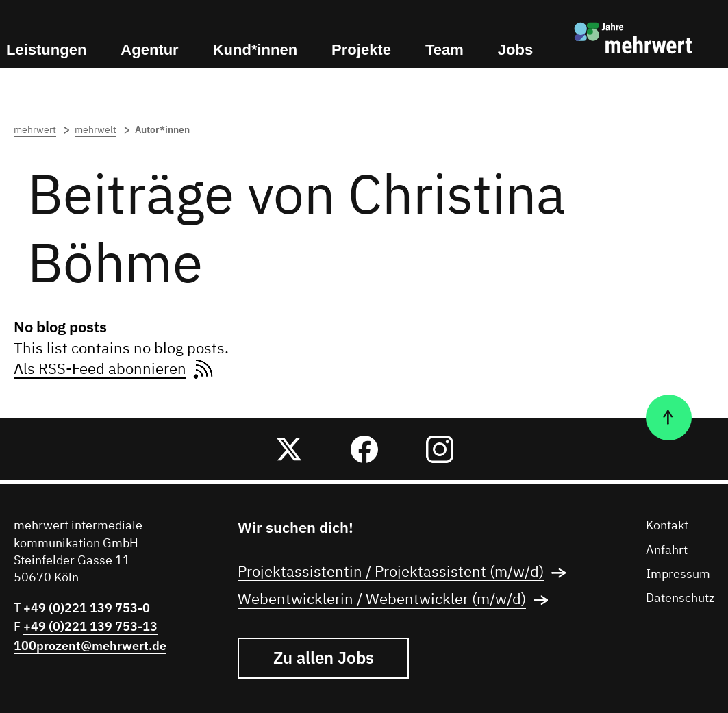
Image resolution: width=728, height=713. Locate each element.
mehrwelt (103, 130)
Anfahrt (667, 551)
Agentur (149, 50)
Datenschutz (680, 599)
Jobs (515, 50)
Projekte (361, 50)
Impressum (678, 575)
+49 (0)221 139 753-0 (87, 608)
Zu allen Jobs (324, 658)
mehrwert (42, 130)
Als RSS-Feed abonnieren (115, 370)
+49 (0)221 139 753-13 (90, 626)
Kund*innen (255, 50)
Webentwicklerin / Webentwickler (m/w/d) (397, 600)
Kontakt (667, 526)
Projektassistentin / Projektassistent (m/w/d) (406, 573)
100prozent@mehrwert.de (90, 646)
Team (444, 50)
